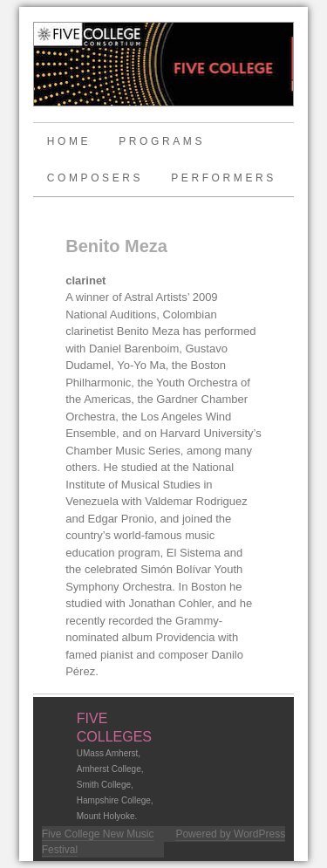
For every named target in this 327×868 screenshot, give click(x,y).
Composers (95, 178)
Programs (162, 141)
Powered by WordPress (230, 834)
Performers (224, 178)
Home (69, 141)
